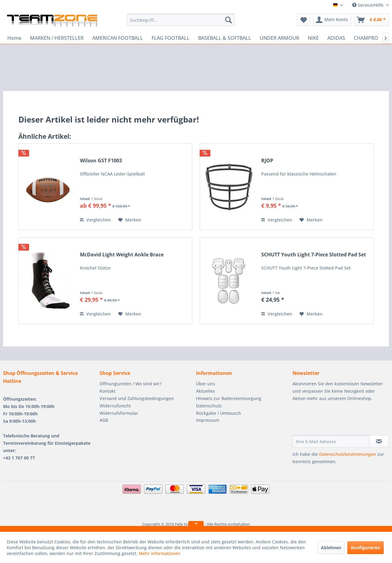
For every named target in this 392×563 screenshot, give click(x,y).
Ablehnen (331, 548)
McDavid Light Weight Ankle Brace (122, 255)
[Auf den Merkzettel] (130, 220)
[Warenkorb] (371, 20)
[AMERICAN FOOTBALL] (118, 38)
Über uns (205, 384)
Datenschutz (209, 406)
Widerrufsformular (119, 413)
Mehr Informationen (160, 553)
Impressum (208, 420)
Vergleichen (95, 220)
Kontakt (107, 391)
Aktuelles (205, 391)
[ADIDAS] (336, 38)
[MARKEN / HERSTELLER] (57, 38)
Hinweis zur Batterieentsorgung (229, 398)
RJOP (267, 161)
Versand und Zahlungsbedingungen (137, 398)
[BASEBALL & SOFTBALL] (225, 38)
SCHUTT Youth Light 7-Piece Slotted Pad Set (314, 255)
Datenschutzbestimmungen (348, 454)
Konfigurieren (366, 548)
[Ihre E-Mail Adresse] (331, 441)
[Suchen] (228, 20)
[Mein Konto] (332, 20)
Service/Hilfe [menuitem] (368, 5)
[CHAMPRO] (366, 38)
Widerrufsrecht (115, 406)
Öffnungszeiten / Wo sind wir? (130, 384)
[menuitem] (181, 20)
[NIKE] (313, 38)
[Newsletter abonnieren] (379, 441)
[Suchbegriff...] (181, 20)
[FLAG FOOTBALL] (171, 38)
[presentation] (339, 420)
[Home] (14, 38)
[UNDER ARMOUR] (279, 38)
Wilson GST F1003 (101, 161)
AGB (104, 420)
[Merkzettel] (304, 20)
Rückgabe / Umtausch (219, 413)
